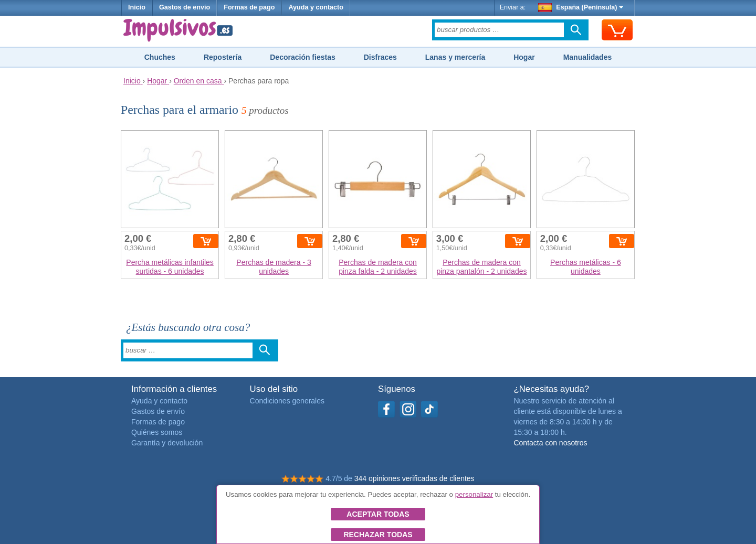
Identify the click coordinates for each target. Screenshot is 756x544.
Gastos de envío (185, 7)
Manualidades (588, 57)
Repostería (223, 57)
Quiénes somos (157, 432)
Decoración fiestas (303, 57)
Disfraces (380, 57)
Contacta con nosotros (550, 443)
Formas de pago (249, 7)
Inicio (137, 7)
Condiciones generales (287, 401)
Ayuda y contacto (316, 7)
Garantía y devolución (167, 443)
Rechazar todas (378, 535)
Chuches (160, 57)
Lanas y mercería (455, 57)
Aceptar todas (378, 514)
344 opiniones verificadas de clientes (414, 478)
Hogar (524, 57)
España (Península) (581, 7)
